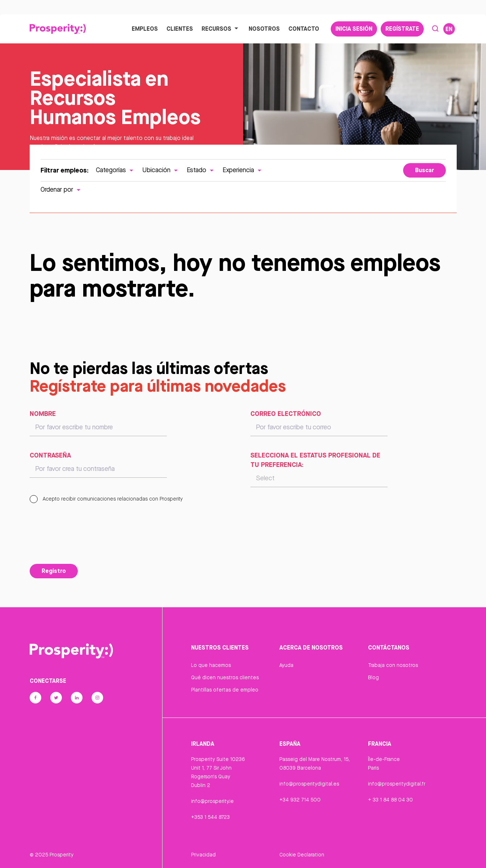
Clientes (180, 29)
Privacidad (203, 855)
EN (449, 29)
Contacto (304, 29)
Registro (54, 571)
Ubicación (161, 170)
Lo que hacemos (211, 665)
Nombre (43, 413)
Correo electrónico (286, 413)
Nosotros (264, 29)
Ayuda (286, 665)
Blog (373, 677)
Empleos (145, 29)
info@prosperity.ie (212, 801)
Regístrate (402, 29)
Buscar (424, 170)
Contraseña (50, 455)
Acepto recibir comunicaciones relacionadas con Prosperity (106, 499)
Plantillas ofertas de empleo (225, 690)
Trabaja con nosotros (393, 665)
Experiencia (243, 170)
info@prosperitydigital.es (309, 784)
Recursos (221, 29)
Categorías (115, 170)
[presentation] (85, 542)
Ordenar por (61, 189)
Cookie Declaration (302, 855)
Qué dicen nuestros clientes (225, 677)
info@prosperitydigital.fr (397, 784)
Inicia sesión (354, 29)
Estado (201, 170)
